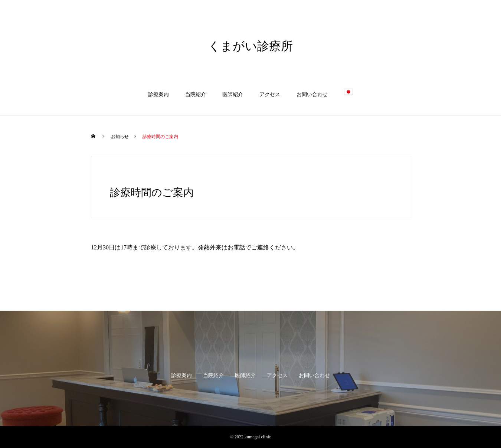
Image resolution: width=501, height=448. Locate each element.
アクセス (270, 94)
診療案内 (158, 94)
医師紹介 (233, 94)
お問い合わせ (312, 94)
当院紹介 (196, 94)
